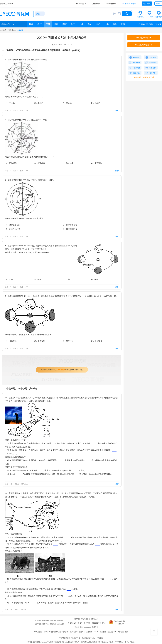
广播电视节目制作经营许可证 (70, 638)
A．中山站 (10, 103)
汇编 (123, 24)
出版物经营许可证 (88, 638)
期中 (73, 24)
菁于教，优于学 (7, 4)
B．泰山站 (39, 103)
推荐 (31, 24)
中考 (48, 24)
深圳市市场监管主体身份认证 (120, 622)
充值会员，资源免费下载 (144, 77)
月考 (81, 24)
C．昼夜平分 (68, 341)
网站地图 (100, 638)
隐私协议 (103, 632)
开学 (107, 24)
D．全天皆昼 (97, 341)
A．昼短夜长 (11, 341)
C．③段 (66, 279)
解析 (117, 110)
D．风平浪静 (97, 163)
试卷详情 (20, 30)
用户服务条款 (123, 632)
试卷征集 (38, 621)
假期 (115, 24)
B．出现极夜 (40, 163)
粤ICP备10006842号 (75, 623)
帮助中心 (45, 624)
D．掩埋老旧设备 (70, 229)
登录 (158, 4)
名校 (40, 24)
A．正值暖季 (11, 163)
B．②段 (38, 279)
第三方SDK (112, 632)
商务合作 (45, 621)
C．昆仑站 (67, 103)
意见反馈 (60, 624)
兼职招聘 (53, 624)
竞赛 (56, 24)
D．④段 (95, 279)
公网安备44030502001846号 (94, 623)
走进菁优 (60, 621)
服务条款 (53, 621)
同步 (98, 24)
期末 (65, 24)
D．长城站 (96, 103)
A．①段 (9, 279)
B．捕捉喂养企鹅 (70, 225)
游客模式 (147, 4)
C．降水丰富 (68, 163)
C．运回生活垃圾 (13, 229)
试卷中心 (12, 30)
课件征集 (38, 624)
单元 (90, 24)
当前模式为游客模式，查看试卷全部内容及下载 (62, 370)
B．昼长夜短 (40, 341)
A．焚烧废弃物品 (13, 225)
